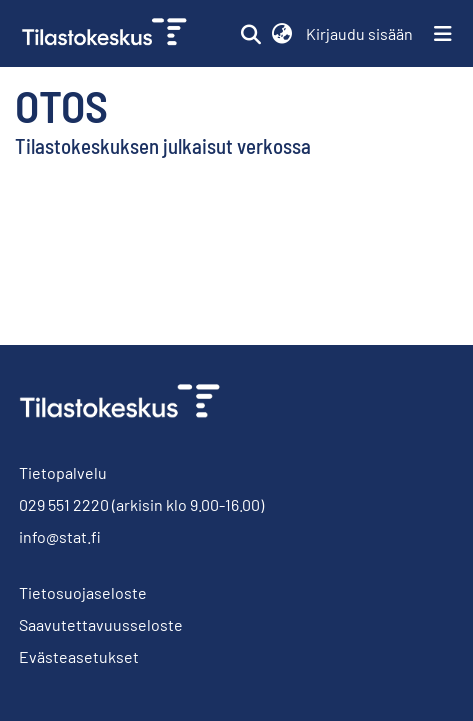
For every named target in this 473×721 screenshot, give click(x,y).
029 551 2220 (64, 504)
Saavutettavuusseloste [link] (101, 624)
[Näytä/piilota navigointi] (443, 34)
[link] (106, 33)
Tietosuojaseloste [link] (83, 592)
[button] (250, 34)
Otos (61, 105)
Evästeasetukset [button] (79, 656)
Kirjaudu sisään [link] (360, 33)
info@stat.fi (60, 536)
